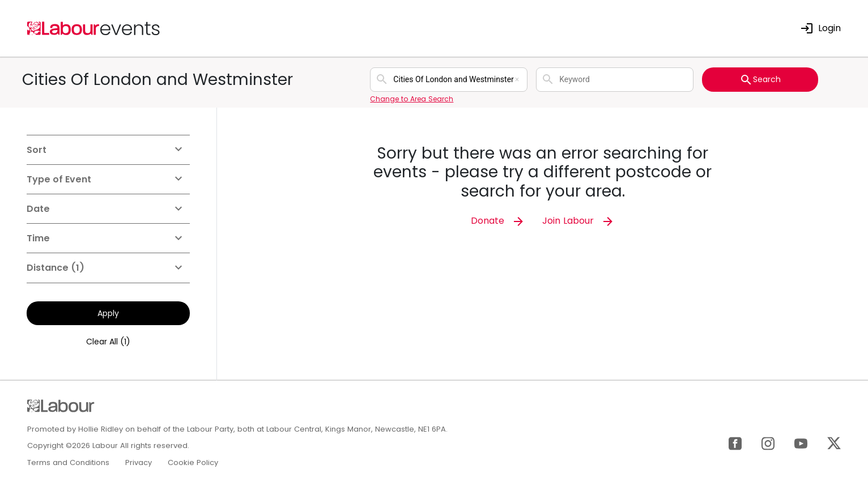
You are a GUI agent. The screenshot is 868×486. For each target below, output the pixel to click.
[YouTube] (801, 443)
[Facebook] (735, 443)
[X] (834, 443)
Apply (108, 313)
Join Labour (578, 221)
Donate (498, 221)
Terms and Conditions (68, 462)
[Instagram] (768, 443)
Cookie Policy (193, 462)
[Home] (94, 27)
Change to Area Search (412, 99)
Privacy (139, 462)
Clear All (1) (108, 342)
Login (820, 28)
